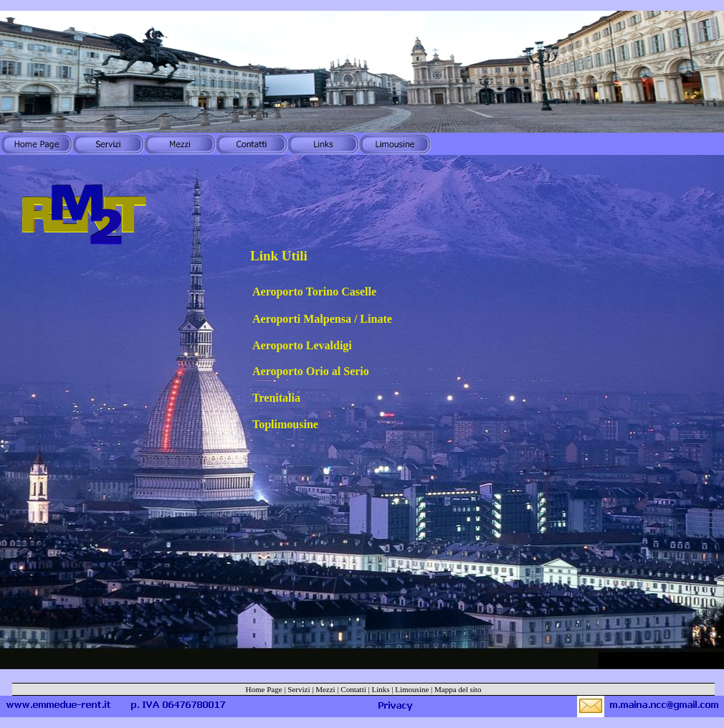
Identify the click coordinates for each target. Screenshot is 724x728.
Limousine (412, 689)
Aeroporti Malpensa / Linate (322, 319)
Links (381, 689)
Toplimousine (285, 424)
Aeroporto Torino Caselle (314, 292)
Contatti (353, 689)
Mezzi (325, 689)
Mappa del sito (458, 689)
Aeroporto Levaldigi (302, 345)
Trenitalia (276, 398)
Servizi (299, 689)
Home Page (264, 689)
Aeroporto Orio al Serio (311, 371)
